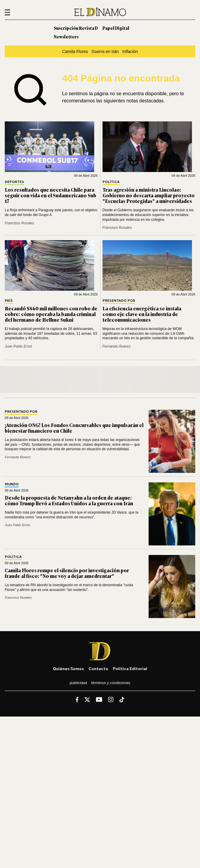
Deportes (14, 182)
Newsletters (66, 36)
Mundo (12, 484)
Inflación (130, 51)
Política (111, 182)
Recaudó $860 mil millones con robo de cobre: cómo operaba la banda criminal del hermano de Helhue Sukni (51, 314)
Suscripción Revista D (76, 28)
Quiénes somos (68, 668)
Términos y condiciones (111, 683)
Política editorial (130, 668)
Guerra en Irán (105, 51)
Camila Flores (75, 51)
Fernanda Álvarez (117, 346)
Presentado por (119, 301)
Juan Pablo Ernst (18, 346)
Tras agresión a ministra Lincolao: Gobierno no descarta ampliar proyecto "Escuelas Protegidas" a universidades (149, 195)
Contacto (98, 668)
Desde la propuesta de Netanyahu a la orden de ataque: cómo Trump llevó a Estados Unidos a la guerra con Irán (69, 500)
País (9, 301)
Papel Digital (116, 28)
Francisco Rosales (19, 223)
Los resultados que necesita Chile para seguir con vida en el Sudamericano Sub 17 (51, 195)
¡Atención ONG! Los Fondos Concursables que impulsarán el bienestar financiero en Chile (74, 428)
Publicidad (78, 683)
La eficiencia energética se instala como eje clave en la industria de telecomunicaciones (142, 314)
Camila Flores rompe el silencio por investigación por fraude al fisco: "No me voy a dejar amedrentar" (67, 573)
